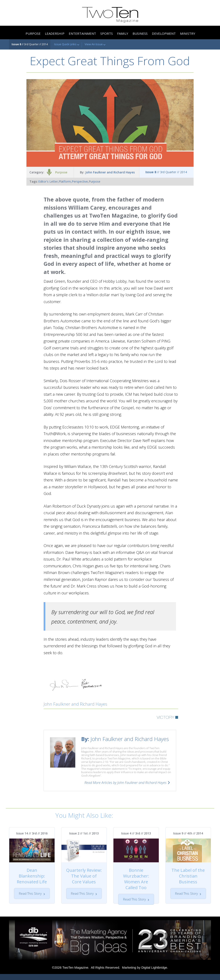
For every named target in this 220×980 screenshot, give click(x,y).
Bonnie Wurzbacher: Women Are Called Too (136, 879)
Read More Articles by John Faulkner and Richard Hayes (125, 783)
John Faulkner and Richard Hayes (110, 172)
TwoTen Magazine (75, 973)
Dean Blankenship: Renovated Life (32, 876)
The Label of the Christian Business (188, 876)
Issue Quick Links (67, 44)
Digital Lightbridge (154, 973)
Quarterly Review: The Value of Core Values (84, 876)
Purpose (61, 172)
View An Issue (95, 44)
